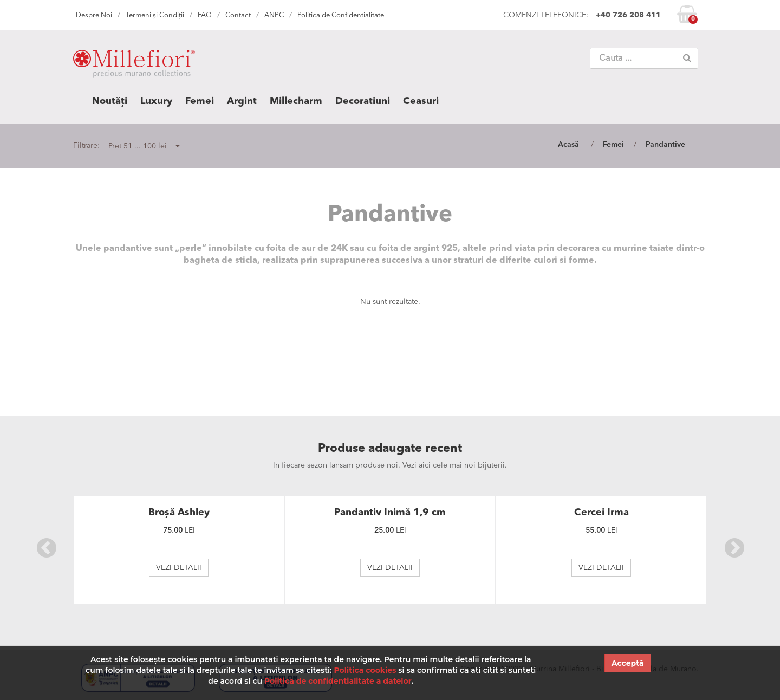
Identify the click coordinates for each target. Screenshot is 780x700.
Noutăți (110, 101)
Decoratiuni (363, 101)
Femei (200, 101)
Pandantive (665, 145)
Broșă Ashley (179, 513)
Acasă (568, 145)
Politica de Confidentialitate (341, 15)
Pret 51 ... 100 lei (144, 146)
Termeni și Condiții (155, 15)
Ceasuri (421, 101)
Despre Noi (94, 15)
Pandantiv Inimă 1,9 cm (390, 513)
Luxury (156, 101)
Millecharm (296, 101)
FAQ (205, 15)
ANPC (274, 15)
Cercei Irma (602, 513)
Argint (242, 101)
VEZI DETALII (179, 568)
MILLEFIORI (134, 66)
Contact (238, 15)
